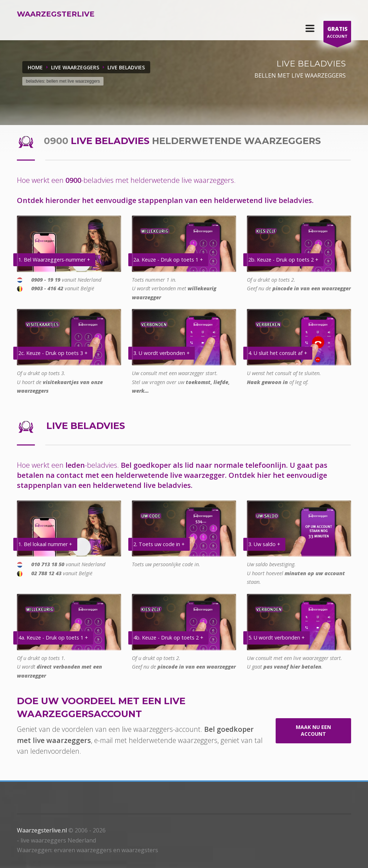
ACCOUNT (337, 33)
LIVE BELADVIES (126, 67)
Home (35, 67)
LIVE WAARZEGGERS (75, 67)
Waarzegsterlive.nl (42, 830)
